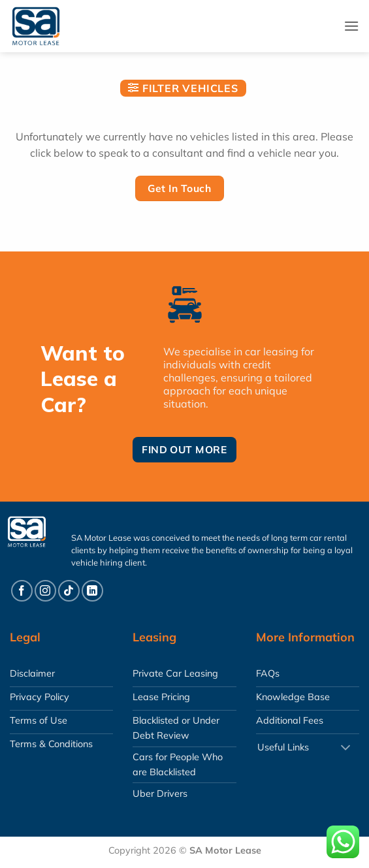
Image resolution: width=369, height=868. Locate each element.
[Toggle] (345, 748)
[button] (351, 26)
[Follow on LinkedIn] (92, 591)
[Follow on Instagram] (45, 591)
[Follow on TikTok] (69, 591)
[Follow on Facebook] (22, 591)
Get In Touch (179, 188)
